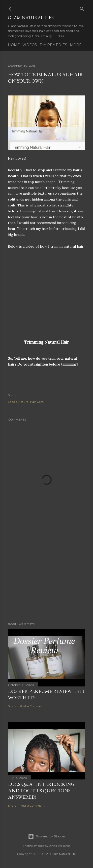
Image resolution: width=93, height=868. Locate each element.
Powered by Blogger (47, 836)
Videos (30, 45)
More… (77, 45)
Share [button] (12, 395)
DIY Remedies (53, 45)
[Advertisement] (46, 579)
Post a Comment (32, 706)
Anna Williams (60, 846)
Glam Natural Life (31, 18)
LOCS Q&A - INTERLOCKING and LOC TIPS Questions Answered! (41, 791)
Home (14, 45)
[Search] (82, 8)
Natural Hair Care (31, 402)
